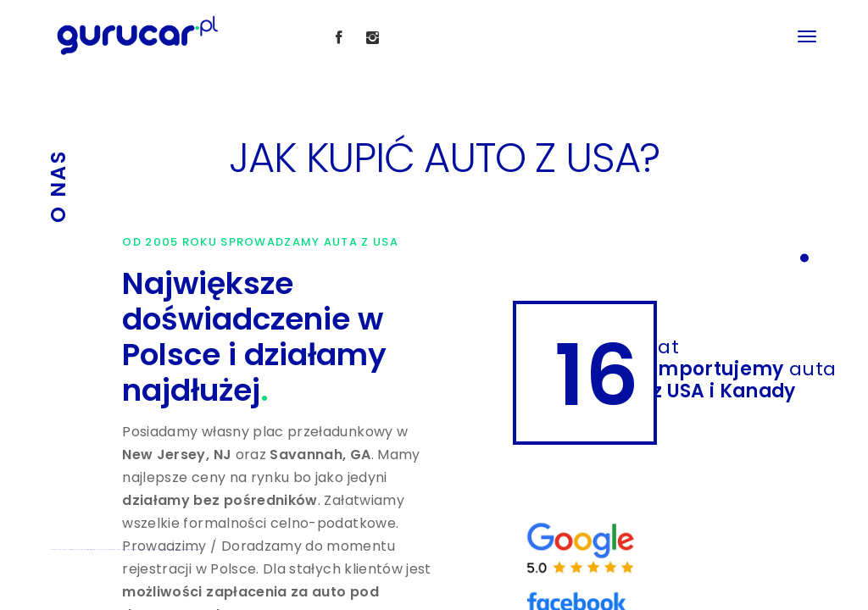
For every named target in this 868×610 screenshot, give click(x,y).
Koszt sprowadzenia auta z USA (189, 549)
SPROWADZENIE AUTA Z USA (97, 549)
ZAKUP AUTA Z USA (59, 549)
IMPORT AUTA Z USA (76, 549)
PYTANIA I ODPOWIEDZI (127, 549)
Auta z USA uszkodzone (167, 549)
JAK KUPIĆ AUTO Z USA (149, 549)
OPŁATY (113, 549)
